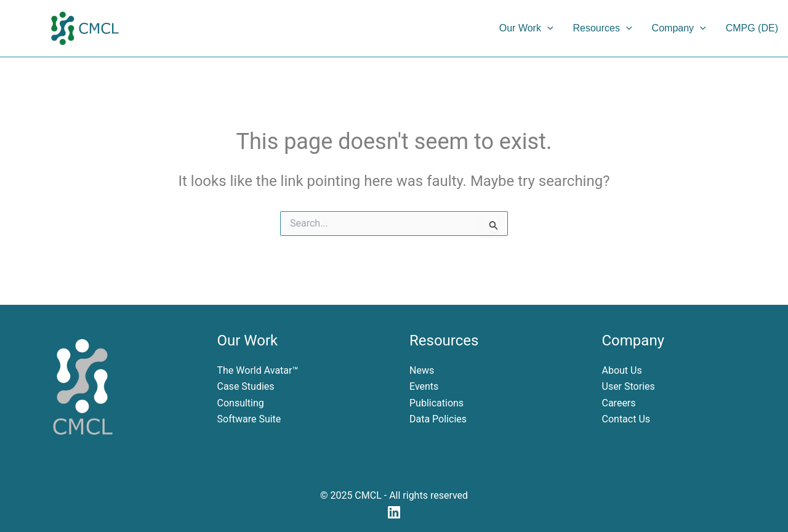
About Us (622, 370)
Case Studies (246, 386)
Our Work (526, 28)
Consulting (241, 403)
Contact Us (626, 419)
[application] (547, 28)
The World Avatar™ (258, 370)
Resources (603, 28)
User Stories (629, 386)
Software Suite (249, 419)
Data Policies (438, 419)
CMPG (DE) (752, 28)
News (422, 370)
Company (679, 28)
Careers (619, 403)
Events (424, 386)
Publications (436, 403)
